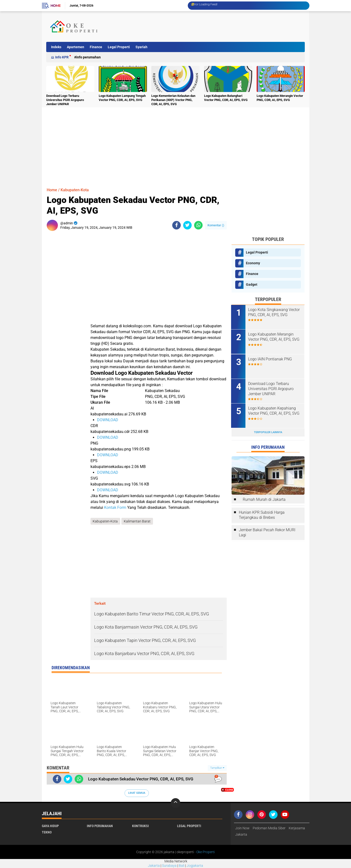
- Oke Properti (204, 852)
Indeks (56, 47)
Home (56, 6)
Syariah (141, 47)
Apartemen (76, 47)
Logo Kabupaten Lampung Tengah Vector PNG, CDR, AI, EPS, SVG (122, 98)
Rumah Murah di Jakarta (264, 499)
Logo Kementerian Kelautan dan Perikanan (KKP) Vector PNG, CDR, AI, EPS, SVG (173, 100)
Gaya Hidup (50, 826)
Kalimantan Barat (137, 521)
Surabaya (169, 866)
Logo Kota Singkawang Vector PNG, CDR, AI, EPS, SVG (274, 312)
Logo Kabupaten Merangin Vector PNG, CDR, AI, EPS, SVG (280, 98)
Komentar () (216, 225)
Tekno (47, 832)
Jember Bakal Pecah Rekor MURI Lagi (267, 532)
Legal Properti (119, 47)
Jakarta (154, 866)
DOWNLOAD (108, 420)
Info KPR (62, 57)
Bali (182, 866)
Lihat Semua (137, 793)
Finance (96, 47)
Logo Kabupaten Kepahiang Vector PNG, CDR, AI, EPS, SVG (274, 411)
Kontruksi (140, 826)
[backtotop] (176, 803)
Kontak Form (115, 507)
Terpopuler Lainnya (268, 432)
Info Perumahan (88, 57)
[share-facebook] (176, 225)
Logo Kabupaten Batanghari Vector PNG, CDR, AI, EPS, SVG (226, 98)
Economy (253, 263)
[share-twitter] (187, 225)
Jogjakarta (195, 866)
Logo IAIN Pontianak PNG (270, 359)
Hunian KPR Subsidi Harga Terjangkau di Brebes (262, 514)
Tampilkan (217, 768)
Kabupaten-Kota (75, 190)
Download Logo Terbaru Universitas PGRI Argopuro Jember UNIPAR (65, 100)
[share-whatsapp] (198, 225)
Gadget (252, 284)
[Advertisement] (215, 27)
